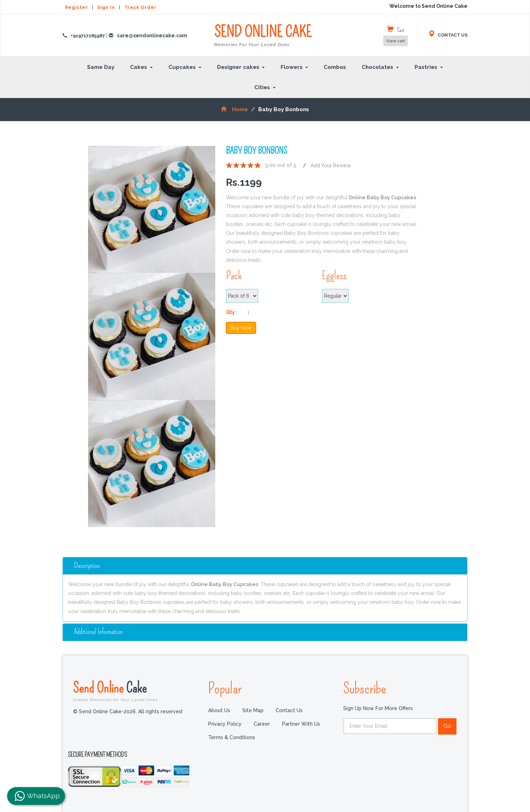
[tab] (265, 565)
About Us (219, 710)
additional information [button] (98, 631)
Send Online (135, 691)
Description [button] (87, 565)
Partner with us (301, 724)
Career (262, 724)
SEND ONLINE (263, 36)
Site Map (253, 710)
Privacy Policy (225, 724)
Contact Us (289, 710)
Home (234, 109)
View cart (396, 41)
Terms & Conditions (232, 737)
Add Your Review (331, 165)
